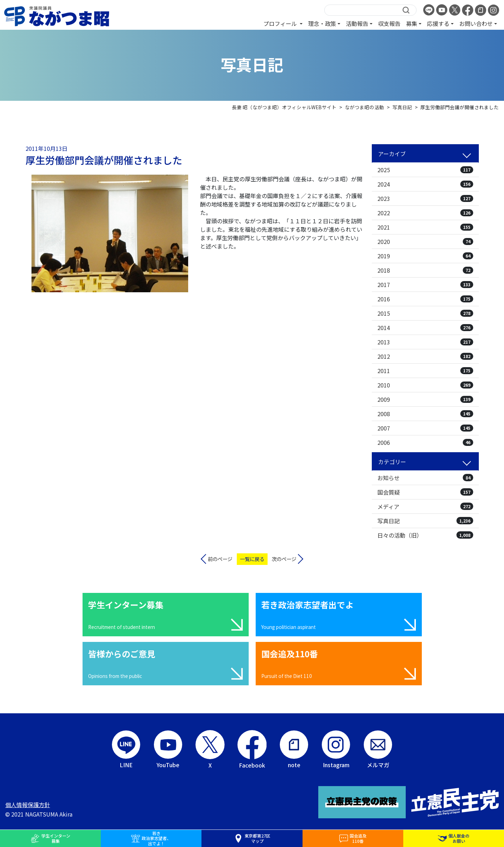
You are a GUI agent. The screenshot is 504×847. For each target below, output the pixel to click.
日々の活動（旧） (425, 535)
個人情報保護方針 (28, 805)
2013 (425, 342)
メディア (425, 506)
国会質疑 (425, 492)
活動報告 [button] (357, 23)
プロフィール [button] (281, 23)
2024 (425, 184)
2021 (425, 227)
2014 (425, 328)
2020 (425, 241)
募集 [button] (412, 23)
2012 (425, 356)
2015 (425, 313)
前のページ (220, 559)
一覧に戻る (252, 559)
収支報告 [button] (389, 23)
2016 (425, 299)
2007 (425, 428)
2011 (425, 371)
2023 (425, 198)
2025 (425, 170)
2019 (425, 256)
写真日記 (425, 521)
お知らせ (425, 478)
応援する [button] (438, 23)
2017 (425, 285)
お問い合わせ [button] (476, 23)
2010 (425, 385)
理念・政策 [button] (322, 23)
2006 (425, 442)
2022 (425, 213)
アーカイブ (392, 154)
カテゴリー (392, 462)
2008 (425, 414)
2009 (425, 399)
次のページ (284, 559)
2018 (425, 270)
